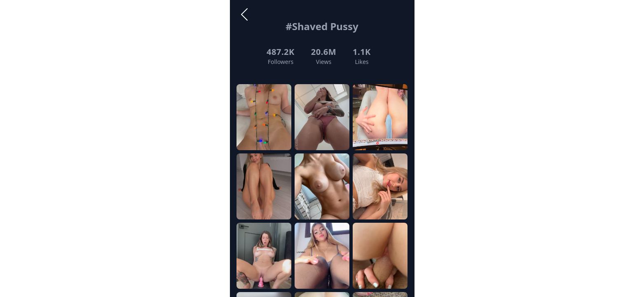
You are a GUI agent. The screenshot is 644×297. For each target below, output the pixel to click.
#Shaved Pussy (322, 26)
